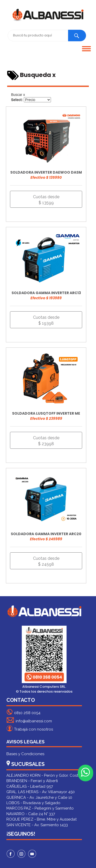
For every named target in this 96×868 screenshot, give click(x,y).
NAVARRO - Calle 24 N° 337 (31, 814)
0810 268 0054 (23, 712)
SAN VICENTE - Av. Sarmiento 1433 (37, 825)
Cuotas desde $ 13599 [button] (46, 200)
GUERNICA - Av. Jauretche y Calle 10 (39, 797)
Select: (17, 100)
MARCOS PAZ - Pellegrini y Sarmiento (40, 808)
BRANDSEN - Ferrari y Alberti (32, 781)
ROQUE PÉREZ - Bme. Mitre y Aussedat (41, 819)
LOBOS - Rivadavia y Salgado (33, 803)
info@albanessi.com (29, 720)
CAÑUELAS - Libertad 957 (30, 786)
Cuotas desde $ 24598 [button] (46, 561)
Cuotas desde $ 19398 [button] (46, 320)
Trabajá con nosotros (30, 728)
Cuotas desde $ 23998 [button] (46, 441)
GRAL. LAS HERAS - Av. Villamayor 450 (41, 792)
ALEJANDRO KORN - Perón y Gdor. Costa (43, 775)
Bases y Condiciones (25, 754)
